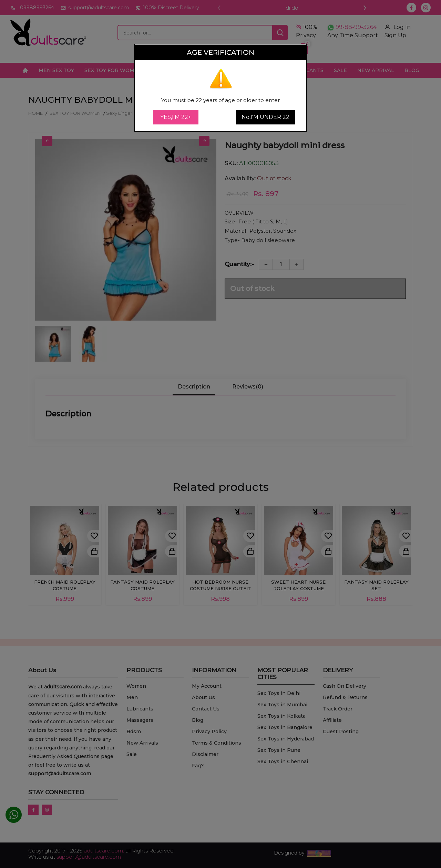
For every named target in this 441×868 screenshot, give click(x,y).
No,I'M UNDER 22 (265, 117)
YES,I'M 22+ (176, 117)
